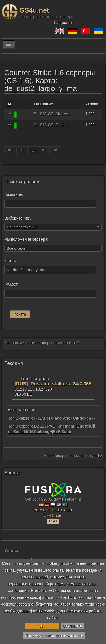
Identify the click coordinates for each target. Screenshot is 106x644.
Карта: (10, 261)
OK (42, 626)
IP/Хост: (11, 284)
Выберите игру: (18, 218)
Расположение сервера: (26, 239)
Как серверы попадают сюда (73, 456)
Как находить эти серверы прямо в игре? (42, 343)
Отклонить (72, 626)
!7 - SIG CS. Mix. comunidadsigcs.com (54, 114)
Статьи (11, 551)
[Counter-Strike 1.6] (25, 114)
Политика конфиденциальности (54, 636)
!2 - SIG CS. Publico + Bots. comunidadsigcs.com (54, 125)
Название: (14, 194)
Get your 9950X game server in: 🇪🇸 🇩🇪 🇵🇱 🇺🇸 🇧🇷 (53, 502)
